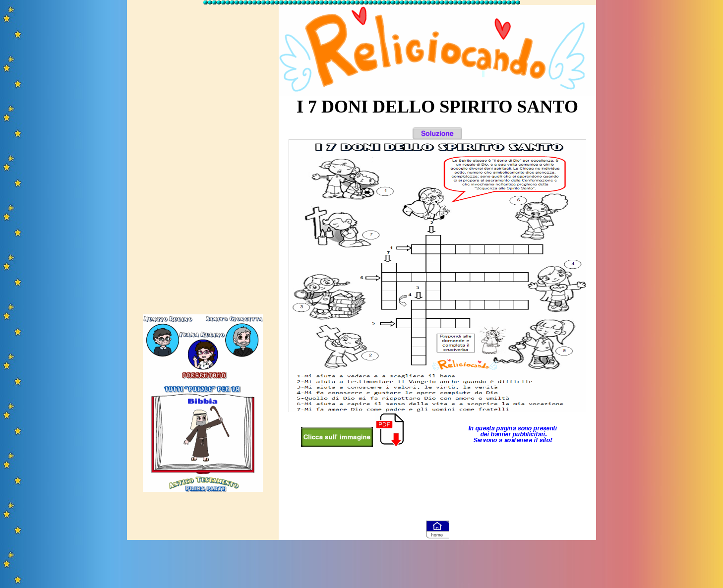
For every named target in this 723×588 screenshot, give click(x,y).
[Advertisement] (203, 155)
